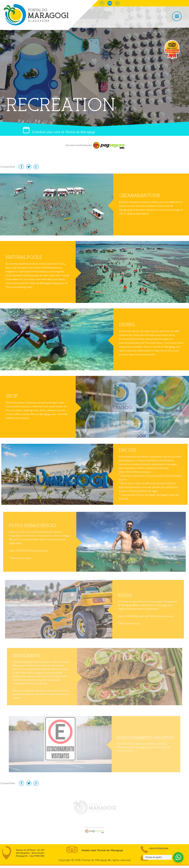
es (117, 3)
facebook (21, 167)
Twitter (29, 167)
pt (102, 3)
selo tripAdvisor (172, 49)
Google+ (36, 167)
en (110, 3)
